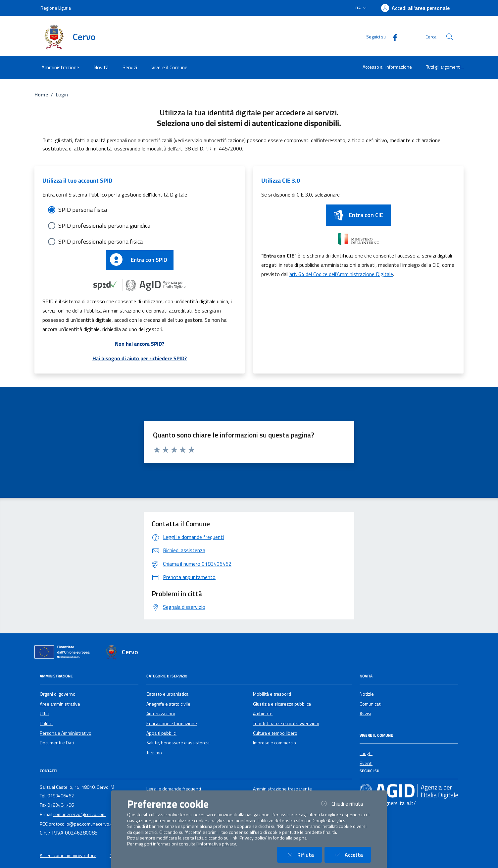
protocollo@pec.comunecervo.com (84, 824)
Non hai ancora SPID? (140, 344)
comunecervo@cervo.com (79, 814)
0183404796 (61, 805)
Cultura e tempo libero (275, 733)
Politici (46, 723)
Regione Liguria (56, 8)
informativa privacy (217, 844)
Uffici (45, 714)
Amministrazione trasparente (282, 789)
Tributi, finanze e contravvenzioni (286, 723)
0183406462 (61, 796)
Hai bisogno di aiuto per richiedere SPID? (140, 358)
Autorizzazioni (161, 714)
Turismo (154, 753)
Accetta (352, 855)
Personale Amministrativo (66, 733)
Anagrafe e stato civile (168, 704)
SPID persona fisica (83, 210)
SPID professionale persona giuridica (104, 226)
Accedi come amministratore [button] (68, 855)
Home (41, 94)
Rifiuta (303, 855)
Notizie (367, 694)
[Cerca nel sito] (450, 37)
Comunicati (371, 704)
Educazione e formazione (172, 723)
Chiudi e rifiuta (345, 804)
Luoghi (366, 753)
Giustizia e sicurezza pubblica (282, 704)
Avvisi (365, 714)
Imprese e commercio (274, 743)
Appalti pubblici (161, 733)
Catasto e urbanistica (167, 694)
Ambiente (263, 714)
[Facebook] (392, 37)
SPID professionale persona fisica (100, 241)
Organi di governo (58, 694)
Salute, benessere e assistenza (178, 743)
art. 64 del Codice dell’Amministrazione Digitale (341, 274)
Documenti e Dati (57, 743)
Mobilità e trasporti (272, 694)
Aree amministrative (60, 704)
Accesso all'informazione (387, 67)
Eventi (366, 763)
